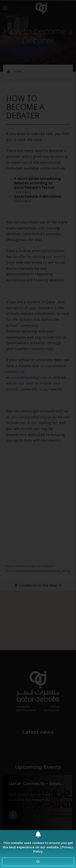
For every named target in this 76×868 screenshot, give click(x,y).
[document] (38, 434)
